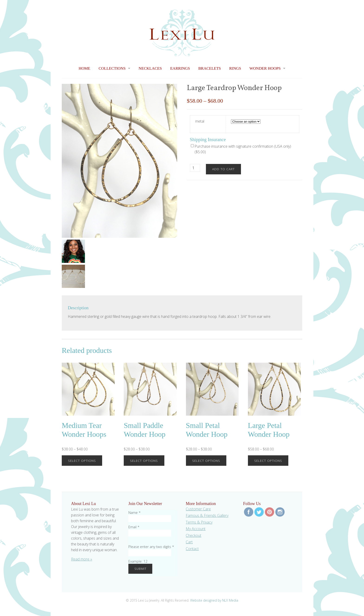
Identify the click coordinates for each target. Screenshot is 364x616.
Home (84, 68)
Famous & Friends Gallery (207, 515)
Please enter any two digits (151, 547)
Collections (112, 68)
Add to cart (223, 169)
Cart (189, 542)
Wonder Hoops (265, 68)
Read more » (82, 559)
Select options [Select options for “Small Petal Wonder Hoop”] (206, 461)
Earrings (180, 68)
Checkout (193, 535)
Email (134, 527)
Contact (192, 549)
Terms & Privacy (199, 522)
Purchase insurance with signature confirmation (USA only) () (241, 149)
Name (135, 512)
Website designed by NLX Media (214, 600)
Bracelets (210, 68)
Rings (235, 68)
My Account (196, 529)
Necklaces (150, 68)
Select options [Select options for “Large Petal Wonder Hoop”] (268, 461)
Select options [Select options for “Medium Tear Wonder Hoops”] (82, 461)
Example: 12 (138, 561)
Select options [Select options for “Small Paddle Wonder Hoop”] (144, 461)
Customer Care (198, 509)
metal (200, 121)
